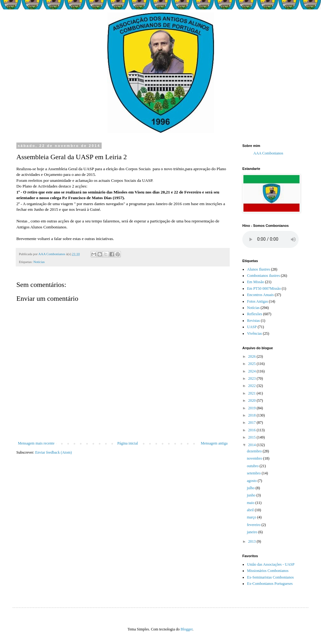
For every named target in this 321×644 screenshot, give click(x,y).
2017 (253, 423)
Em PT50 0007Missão (264, 288)
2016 (253, 430)
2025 (253, 364)
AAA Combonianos (268, 153)
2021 (253, 393)
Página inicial (128, 443)
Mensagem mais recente (36, 443)
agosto (252, 481)
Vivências (254, 333)
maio (251, 503)
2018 (253, 415)
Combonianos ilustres (263, 276)
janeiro (252, 532)
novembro (255, 458)
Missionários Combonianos (268, 571)
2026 (253, 356)
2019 (253, 408)
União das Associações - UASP (271, 564)
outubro (253, 466)
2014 (253, 445)
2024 (253, 371)
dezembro (255, 451)
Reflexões (255, 314)
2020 (253, 400)
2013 (253, 541)
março (252, 517)
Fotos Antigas (257, 301)
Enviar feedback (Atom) (54, 452)
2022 (253, 386)
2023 (253, 378)
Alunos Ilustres (259, 269)
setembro (254, 473)
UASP (252, 327)
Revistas (253, 321)
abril (251, 510)
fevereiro (254, 525)
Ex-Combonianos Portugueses (270, 584)
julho (251, 488)
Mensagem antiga (214, 443)
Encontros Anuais (260, 295)
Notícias (39, 262)
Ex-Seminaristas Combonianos (270, 577)
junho (251, 495)
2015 (253, 437)
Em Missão (256, 282)
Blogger (187, 629)
